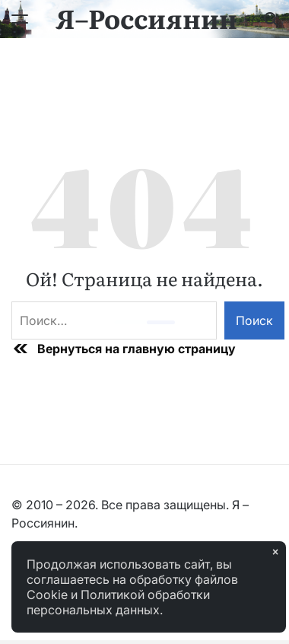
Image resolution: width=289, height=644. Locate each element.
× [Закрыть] (275, 552)
